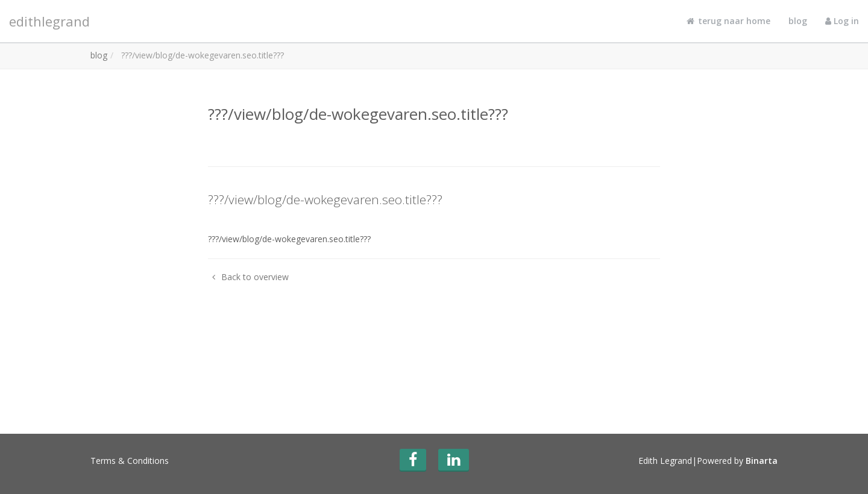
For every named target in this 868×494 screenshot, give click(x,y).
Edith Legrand (665, 461)
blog (798, 21)
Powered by (737, 461)
